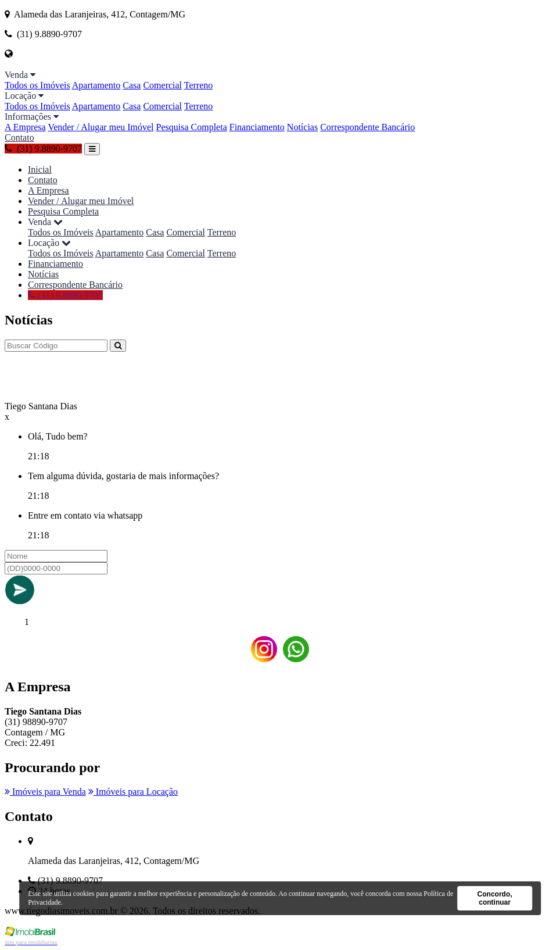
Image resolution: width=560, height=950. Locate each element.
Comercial (162, 85)
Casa (132, 85)
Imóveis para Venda (45, 792)
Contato (19, 137)
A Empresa (25, 127)
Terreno (199, 85)
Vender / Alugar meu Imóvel (100, 127)
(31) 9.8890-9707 (43, 149)
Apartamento (96, 85)
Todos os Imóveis (37, 85)
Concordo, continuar (495, 898)
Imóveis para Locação (133, 792)
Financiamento (257, 127)
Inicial (40, 169)
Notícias (302, 127)
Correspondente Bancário (367, 127)
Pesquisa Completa (192, 127)
